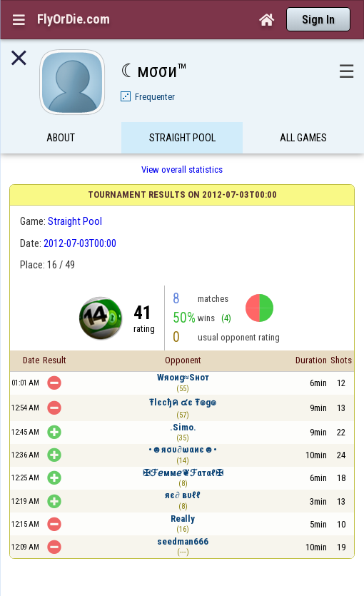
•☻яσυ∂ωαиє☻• (183, 449)
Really (183, 519)
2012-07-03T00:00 (80, 243)
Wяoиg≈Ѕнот (183, 377)
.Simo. (183, 427)
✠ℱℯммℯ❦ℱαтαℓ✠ (183, 473)
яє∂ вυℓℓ (182, 495)
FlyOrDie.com (74, 19)
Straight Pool (182, 138)
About (61, 138)
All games (303, 138)
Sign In (318, 20)
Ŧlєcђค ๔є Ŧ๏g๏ (183, 402)
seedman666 (183, 541)
